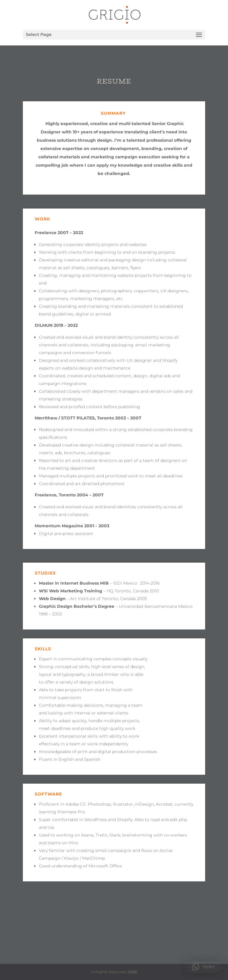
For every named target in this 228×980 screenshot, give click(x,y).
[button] (204, 967)
